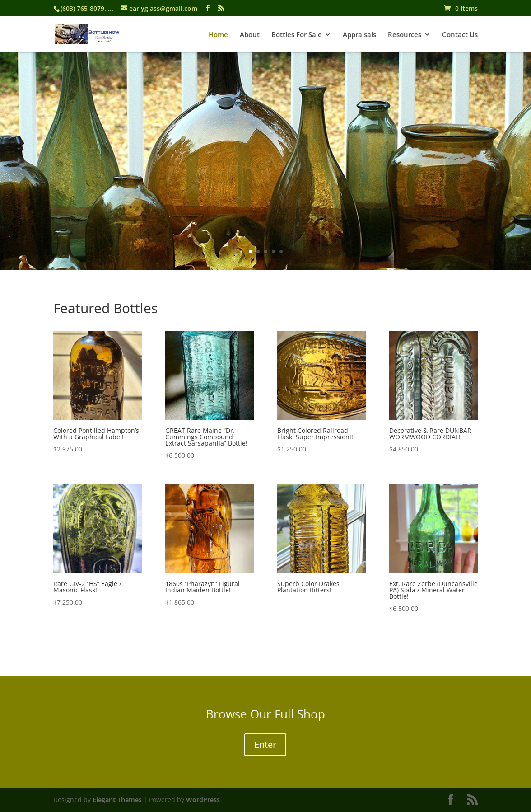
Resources (405, 35)
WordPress (203, 800)
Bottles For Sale (297, 35)
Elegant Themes (117, 800)
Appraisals (359, 35)
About (250, 35)
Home (218, 35)
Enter (265, 744)
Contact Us (460, 35)
